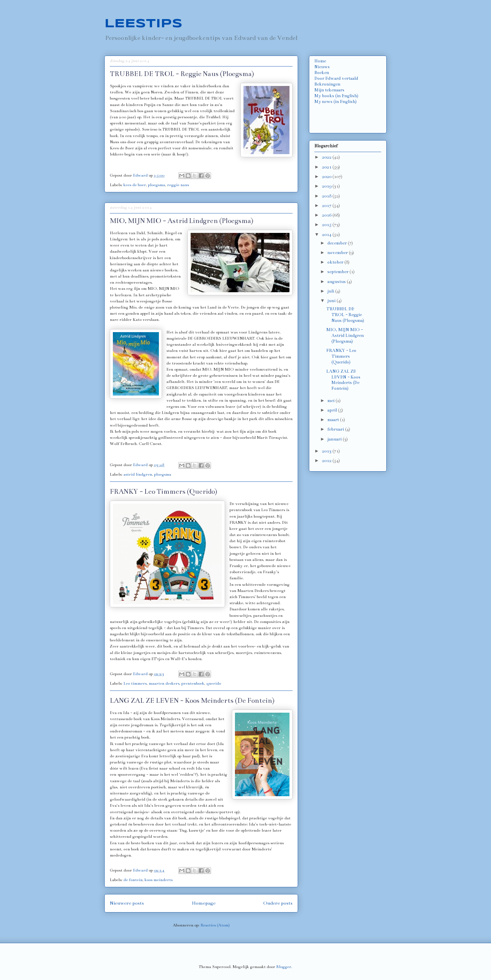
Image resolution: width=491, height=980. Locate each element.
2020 (327, 177)
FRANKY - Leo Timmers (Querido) (163, 492)
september (338, 272)
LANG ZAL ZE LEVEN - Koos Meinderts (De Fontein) (192, 701)
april (333, 410)
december (338, 243)
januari (335, 439)
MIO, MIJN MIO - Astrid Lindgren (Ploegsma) (182, 221)
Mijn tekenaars (329, 90)
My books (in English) (336, 96)
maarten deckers (164, 683)
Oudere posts (278, 903)
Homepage (204, 903)
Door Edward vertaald (336, 78)
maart (334, 420)
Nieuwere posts (127, 903)
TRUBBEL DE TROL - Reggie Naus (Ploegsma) (182, 74)
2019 (327, 186)
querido (214, 683)
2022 (327, 157)
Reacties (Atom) (215, 925)
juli (331, 291)
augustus (337, 282)
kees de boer (135, 185)
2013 (327, 451)
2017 (327, 206)
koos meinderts (159, 880)
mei (331, 401)
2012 (327, 461)
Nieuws (322, 67)
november (338, 253)
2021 (327, 167)
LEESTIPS (143, 24)
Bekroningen (327, 84)
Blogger (284, 967)
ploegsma (157, 185)
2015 (327, 225)
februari (336, 429)
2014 (327, 235)
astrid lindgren (138, 474)
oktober (336, 262)
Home (320, 61)
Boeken (322, 73)
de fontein (133, 880)
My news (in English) (336, 102)
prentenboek (193, 683)
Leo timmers (135, 683)
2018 (327, 196)
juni (332, 301)
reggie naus (178, 185)
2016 (327, 215)
